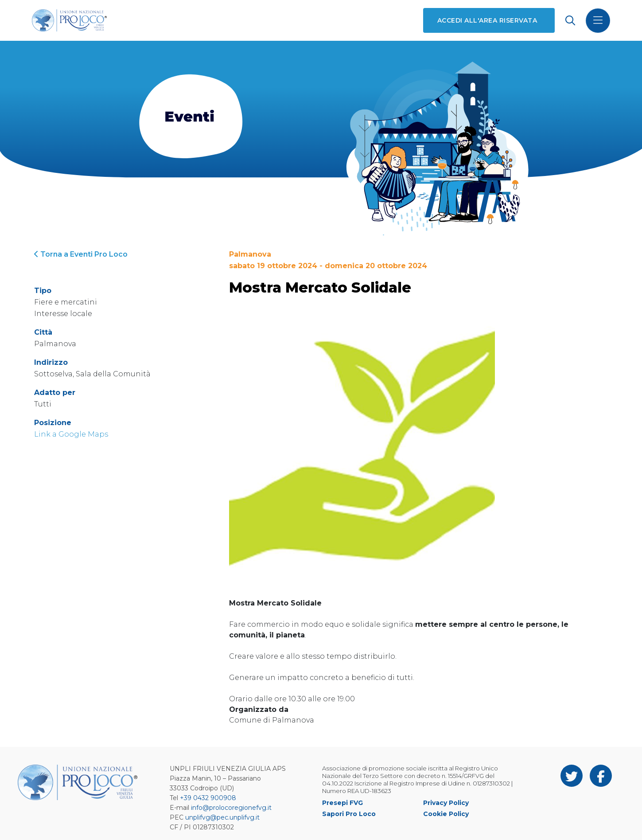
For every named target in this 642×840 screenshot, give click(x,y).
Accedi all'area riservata (487, 20)
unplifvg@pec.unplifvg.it (222, 817)
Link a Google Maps (71, 434)
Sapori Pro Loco (349, 814)
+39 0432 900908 (208, 798)
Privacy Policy (446, 803)
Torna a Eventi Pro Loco (81, 254)
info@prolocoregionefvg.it (231, 808)
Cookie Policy (446, 814)
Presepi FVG (342, 803)
